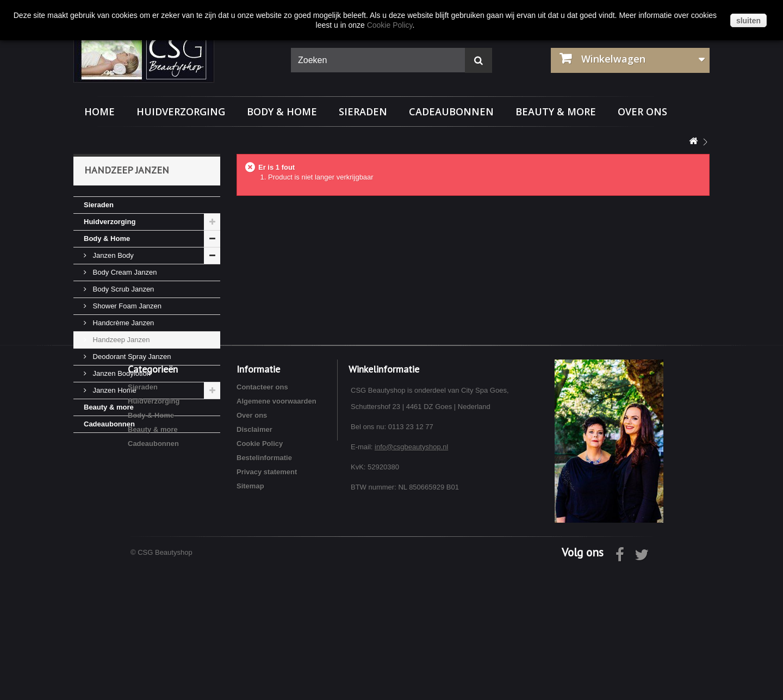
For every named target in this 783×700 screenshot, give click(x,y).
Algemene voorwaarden (276, 532)
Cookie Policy (260, 575)
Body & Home (282, 111)
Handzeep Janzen (120, 340)
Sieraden (363, 111)
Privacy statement (267, 603)
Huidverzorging (181, 111)
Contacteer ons (262, 518)
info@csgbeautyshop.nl (411, 578)
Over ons (642, 111)
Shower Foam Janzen (126, 306)
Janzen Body (112, 255)
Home (100, 111)
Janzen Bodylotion (121, 373)
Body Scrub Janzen (122, 289)
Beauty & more (556, 111)
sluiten (748, 21)
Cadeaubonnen (451, 111)
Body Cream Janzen (124, 272)
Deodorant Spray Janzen (131, 357)
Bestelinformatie (264, 589)
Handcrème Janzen (122, 323)
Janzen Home (114, 390)
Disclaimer (254, 560)
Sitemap (250, 617)
